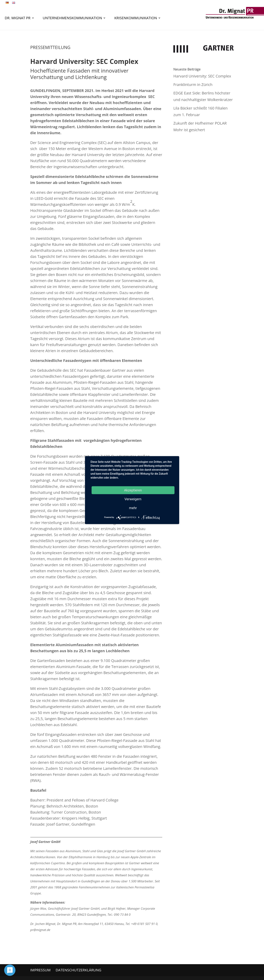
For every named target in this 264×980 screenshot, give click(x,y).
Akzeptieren (133, 490)
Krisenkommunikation (136, 18)
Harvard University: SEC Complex (202, 76)
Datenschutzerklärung (78, 970)
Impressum (41, 970)
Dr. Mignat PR (18, 18)
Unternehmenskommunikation (72, 18)
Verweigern (133, 499)
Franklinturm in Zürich (193, 85)
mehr (133, 508)
